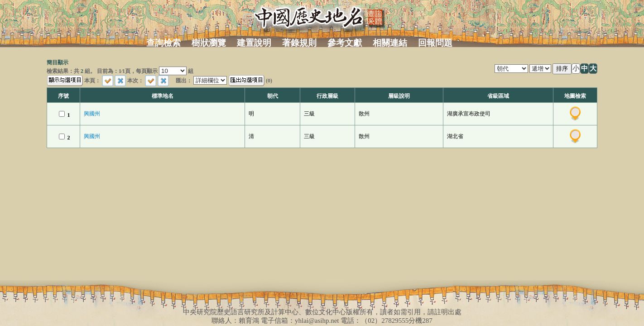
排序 (562, 69)
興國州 (92, 114)
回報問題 (435, 43)
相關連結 (390, 43)
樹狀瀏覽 (209, 43)
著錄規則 (299, 43)
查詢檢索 (163, 43)
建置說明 (254, 43)
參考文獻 (345, 43)
